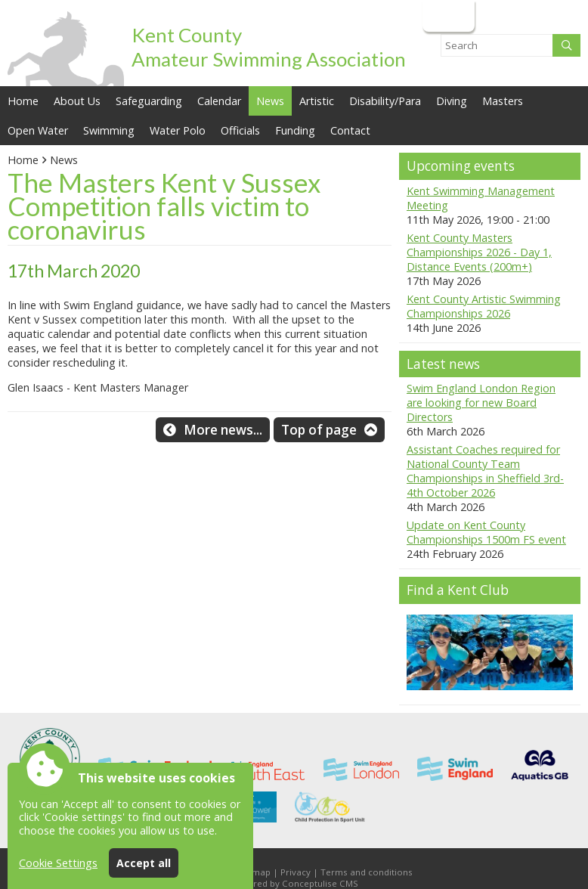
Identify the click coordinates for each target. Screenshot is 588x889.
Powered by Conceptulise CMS (294, 883)
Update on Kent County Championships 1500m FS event (486, 532)
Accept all (144, 863)
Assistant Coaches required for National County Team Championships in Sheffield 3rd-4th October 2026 (485, 471)
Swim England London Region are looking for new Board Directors (481, 403)
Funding (295, 130)
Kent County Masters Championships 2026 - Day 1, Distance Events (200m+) (479, 252)
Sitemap (253, 872)
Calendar (219, 101)
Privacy (296, 872)
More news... (223, 430)
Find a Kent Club (458, 590)
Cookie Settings (58, 863)
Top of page (319, 430)
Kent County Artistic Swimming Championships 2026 (484, 306)
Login (447, 15)
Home (23, 101)
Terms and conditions (367, 872)
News (64, 160)
